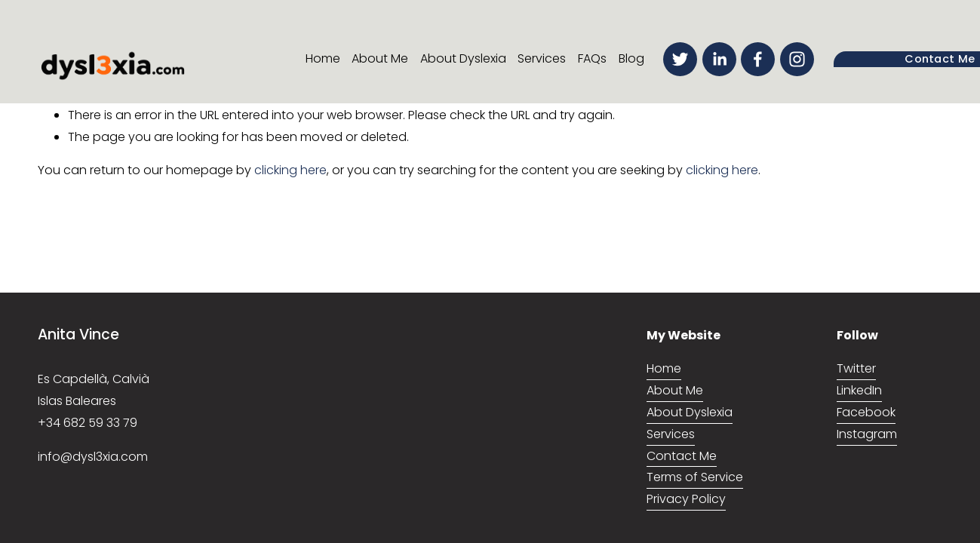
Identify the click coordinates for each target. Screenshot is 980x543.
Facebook (866, 412)
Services (542, 58)
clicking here (290, 170)
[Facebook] (758, 59)
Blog (631, 58)
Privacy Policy (686, 499)
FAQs (592, 58)
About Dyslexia (463, 58)
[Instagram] (797, 59)
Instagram (867, 434)
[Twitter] (680, 59)
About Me (380, 58)
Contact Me (682, 456)
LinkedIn (859, 390)
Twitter (856, 368)
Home (323, 58)
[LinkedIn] (719, 59)
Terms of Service (695, 477)
